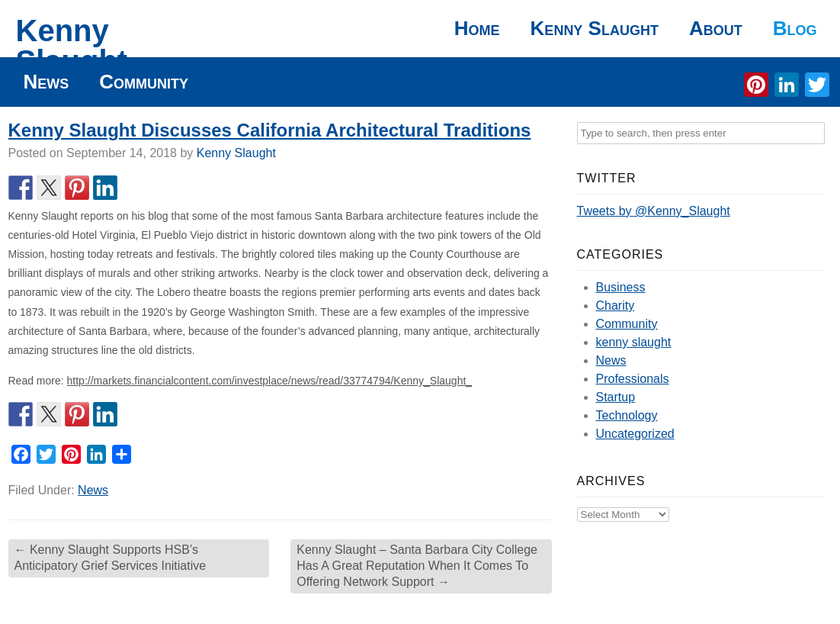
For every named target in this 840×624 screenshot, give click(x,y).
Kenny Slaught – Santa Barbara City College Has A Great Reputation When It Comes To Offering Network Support (417, 566)
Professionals (633, 379)
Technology (627, 415)
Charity (616, 306)
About (716, 28)
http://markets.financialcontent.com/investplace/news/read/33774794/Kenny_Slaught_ (270, 381)
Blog (795, 28)
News (46, 82)
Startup (616, 397)
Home (477, 28)
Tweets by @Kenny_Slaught (654, 211)
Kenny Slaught (72, 46)
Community (144, 82)
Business (621, 287)
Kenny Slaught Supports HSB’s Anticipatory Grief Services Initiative (111, 558)
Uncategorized (635, 434)
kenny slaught (634, 342)
